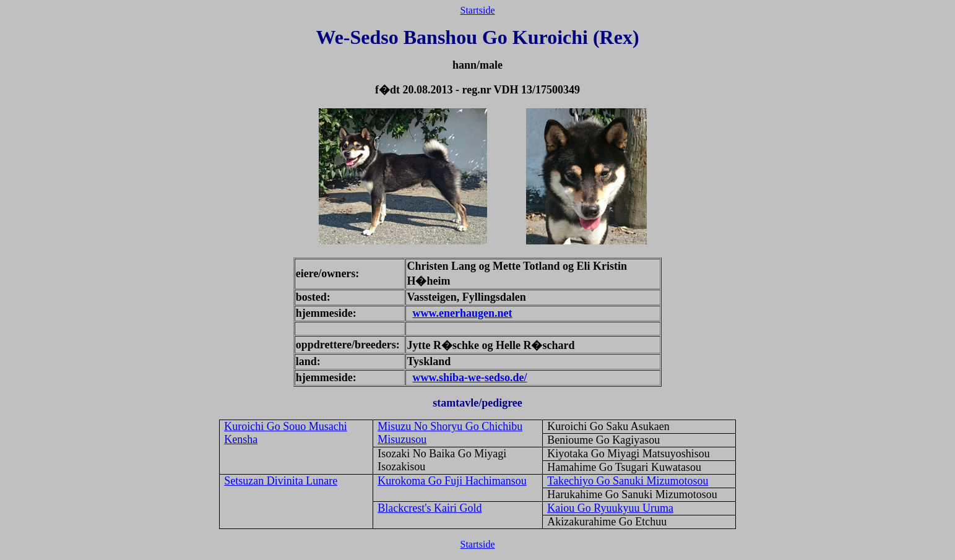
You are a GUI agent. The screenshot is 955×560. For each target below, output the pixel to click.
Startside (478, 10)
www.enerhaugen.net (462, 313)
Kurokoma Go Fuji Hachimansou (452, 481)
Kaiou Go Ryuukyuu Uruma (610, 508)
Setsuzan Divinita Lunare (281, 481)
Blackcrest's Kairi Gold (430, 508)
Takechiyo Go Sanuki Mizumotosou (628, 481)
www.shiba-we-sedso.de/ (469, 377)
